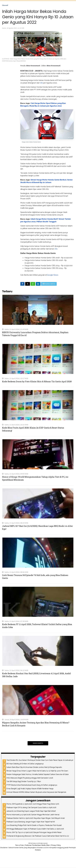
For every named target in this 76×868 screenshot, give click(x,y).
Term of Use (19, 845)
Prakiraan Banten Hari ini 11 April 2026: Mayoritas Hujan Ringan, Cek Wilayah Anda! (35, 818)
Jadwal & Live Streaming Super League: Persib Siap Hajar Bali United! (31, 811)
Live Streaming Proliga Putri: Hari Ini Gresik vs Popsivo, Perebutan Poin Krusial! (34, 825)
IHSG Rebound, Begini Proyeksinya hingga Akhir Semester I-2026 (30, 778)
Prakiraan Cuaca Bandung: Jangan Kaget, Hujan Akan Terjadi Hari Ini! (31, 822)
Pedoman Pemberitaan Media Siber (37, 845)
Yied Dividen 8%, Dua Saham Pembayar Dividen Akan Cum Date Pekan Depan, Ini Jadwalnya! (40, 760)
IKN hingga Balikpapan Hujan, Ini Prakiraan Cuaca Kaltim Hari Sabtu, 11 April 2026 (35, 829)
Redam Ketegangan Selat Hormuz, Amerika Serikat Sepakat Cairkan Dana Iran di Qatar (37, 774)
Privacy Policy (56, 845)
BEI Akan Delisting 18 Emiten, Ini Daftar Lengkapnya (25, 764)
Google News (53, 275)
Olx (41, 83)
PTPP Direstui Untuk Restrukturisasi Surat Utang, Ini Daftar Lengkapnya (32, 785)
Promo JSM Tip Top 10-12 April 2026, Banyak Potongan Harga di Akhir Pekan (34, 832)
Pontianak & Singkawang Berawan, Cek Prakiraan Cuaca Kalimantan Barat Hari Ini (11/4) (38, 836)
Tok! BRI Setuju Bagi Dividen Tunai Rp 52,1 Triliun (24, 781)
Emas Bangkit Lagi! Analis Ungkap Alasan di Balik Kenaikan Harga (30, 789)
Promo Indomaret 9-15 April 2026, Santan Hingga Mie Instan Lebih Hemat (33, 815)
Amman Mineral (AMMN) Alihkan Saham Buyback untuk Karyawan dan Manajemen (36, 792)
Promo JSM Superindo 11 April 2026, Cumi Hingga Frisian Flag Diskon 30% (33, 804)
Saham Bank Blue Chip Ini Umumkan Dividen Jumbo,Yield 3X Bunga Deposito (34, 767)
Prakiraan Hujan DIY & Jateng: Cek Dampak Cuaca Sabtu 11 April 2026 (31, 808)
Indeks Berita (38, 743)
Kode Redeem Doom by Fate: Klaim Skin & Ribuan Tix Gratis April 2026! (37, 381)
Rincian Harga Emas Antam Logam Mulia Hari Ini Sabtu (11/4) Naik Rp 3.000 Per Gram (37, 771)
